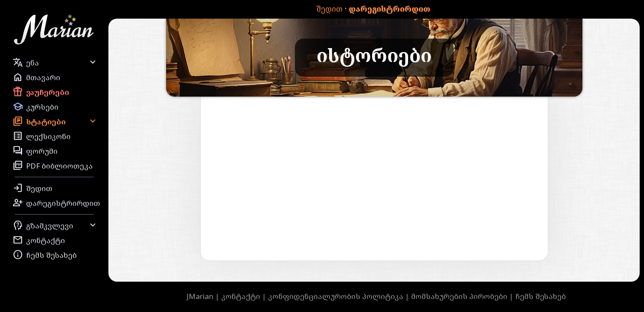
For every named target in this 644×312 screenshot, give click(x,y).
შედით (329, 9)
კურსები (36, 107)
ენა (55, 62)
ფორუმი (35, 151)
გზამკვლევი (55, 225)
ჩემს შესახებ (45, 255)
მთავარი (36, 77)
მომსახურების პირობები (459, 296)
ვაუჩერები (41, 92)
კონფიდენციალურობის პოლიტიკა (336, 296)
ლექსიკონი (42, 136)
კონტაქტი (39, 240)
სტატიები (55, 121)
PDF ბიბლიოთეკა (53, 166)
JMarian (200, 296)
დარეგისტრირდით (389, 9)
